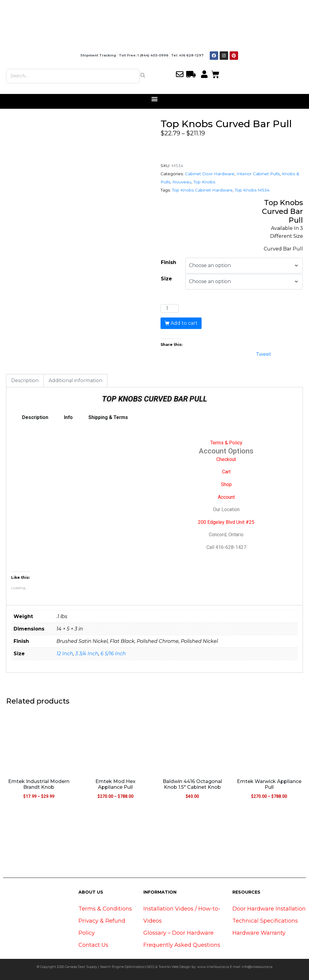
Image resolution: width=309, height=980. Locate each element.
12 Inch (65, 654)
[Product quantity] (170, 308)
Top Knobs (204, 182)
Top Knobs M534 (252, 190)
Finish (169, 262)
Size (166, 279)
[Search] (143, 75)
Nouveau (182, 182)
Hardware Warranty (259, 933)
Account (226, 497)
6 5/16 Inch (113, 654)
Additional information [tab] (75, 380)
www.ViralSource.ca (213, 967)
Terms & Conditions (105, 909)
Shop (226, 484)
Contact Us (93, 945)
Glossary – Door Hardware (178, 933)
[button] (155, 99)
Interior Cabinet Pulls (258, 174)
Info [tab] (68, 417)
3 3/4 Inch (87, 654)
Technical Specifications (265, 921)
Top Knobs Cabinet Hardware (202, 190)
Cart (226, 472)
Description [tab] (25, 380)
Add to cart (184, 323)
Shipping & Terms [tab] (108, 417)
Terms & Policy (226, 443)
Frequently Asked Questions (182, 945)
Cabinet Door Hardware (210, 174)
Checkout (226, 459)
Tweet (264, 354)
